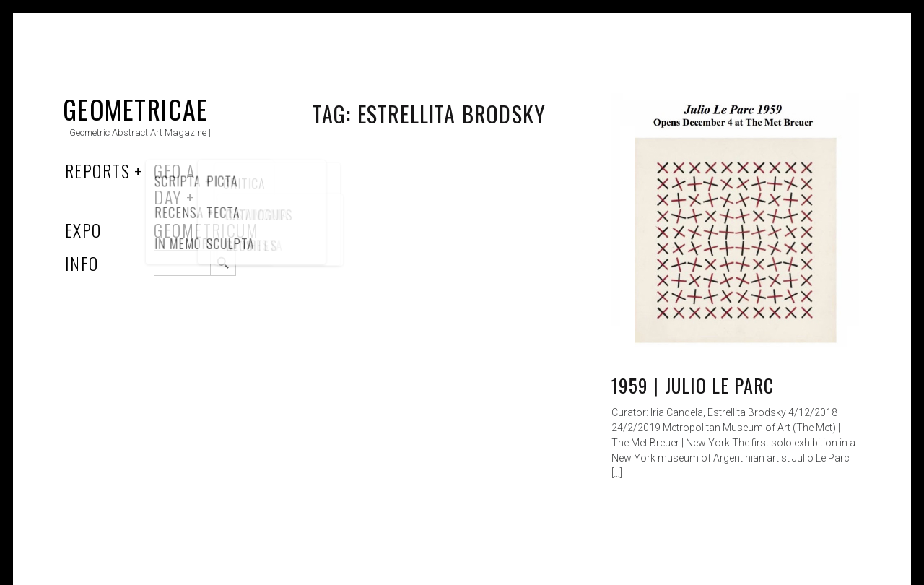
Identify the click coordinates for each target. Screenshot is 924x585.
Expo (83, 230)
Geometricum (206, 230)
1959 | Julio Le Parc (693, 385)
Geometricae (136, 109)
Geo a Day (174, 183)
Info (82, 263)
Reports (97, 170)
